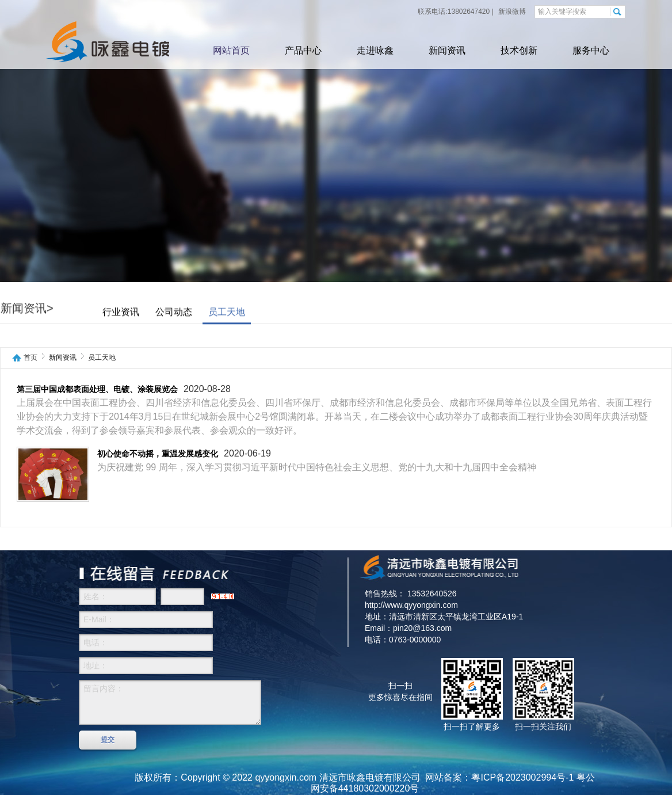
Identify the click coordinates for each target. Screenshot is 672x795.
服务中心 (591, 50)
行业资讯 (121, 312)
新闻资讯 (447, 50)
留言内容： (170, 702)
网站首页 (231, 50)
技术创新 (519, 50)
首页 (30, 358)
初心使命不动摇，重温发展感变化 (158, 454)
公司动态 (174, 312)
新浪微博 (511, 12)
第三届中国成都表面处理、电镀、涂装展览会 (97, 389)
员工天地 (227, 312)
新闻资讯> (27, 309)
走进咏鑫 (375, 50)
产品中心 (303, 50)
